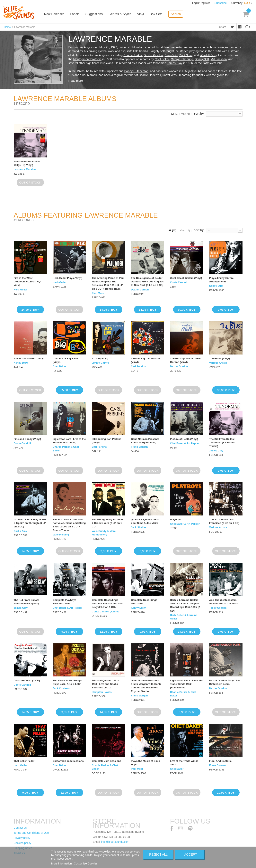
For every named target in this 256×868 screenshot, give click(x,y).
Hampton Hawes (102, 692)
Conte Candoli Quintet (105, 612)
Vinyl (142, 14)
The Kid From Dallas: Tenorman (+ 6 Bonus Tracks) (222, 443)
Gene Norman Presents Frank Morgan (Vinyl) (145, 441)
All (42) (172, 231)
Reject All (158, 855)
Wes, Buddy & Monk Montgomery (104, 533)
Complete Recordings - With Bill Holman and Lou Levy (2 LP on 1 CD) (107, 604)
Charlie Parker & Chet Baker (66, 449)
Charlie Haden (148, 75)
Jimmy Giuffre (100, 363)
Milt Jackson (219, 59)
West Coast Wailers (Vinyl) (186, 278)
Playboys (176, 519)
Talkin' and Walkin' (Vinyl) (29, 359)
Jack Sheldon (139, 527)
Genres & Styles (121, 14)
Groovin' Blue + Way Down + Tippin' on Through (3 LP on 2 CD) (30, 523)
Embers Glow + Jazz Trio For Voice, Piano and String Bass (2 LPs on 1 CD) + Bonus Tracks (69, 525)
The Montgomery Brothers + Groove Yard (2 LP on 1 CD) (108, 523)
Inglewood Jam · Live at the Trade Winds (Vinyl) (69, 441)
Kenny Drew (21, 363)
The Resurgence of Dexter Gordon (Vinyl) (186, 360)
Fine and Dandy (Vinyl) (27, 439)
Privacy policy (22, 838)
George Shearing (182, 59)
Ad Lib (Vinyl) (100, 359)
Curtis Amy (20, 531)
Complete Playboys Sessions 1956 (65, 602)
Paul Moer (98, 293)
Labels (77, 14)
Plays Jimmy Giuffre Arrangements (221, 280)
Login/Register (201, 3)
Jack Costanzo (62, 688)
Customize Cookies (86, 863)
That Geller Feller (24, 761)
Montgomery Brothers (87, 59)
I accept (190, 855)
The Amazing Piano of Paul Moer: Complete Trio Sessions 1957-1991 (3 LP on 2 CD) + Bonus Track (108, 283)
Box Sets (157, 14)
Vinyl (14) (185, 231)
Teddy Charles (218, 608)
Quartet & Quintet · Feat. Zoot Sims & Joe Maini (146, 521)
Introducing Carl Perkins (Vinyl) (146, 360)
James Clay (175, 63)
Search (177, 14)
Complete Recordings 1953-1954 (144, 602)
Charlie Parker (133, 55)
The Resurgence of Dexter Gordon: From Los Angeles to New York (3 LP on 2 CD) (147, 282)
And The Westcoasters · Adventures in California (224, 602)
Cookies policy (22, 843)
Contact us (20, 828)
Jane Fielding (61, 535)
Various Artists (218, 363)
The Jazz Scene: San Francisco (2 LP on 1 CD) (224, 521)
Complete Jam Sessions (107, 761)
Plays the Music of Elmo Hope (146, 763)
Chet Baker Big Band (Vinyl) (65, 360)
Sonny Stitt (202, 59)
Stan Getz (171, 55)
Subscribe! (221, 3)
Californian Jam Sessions (68, 761)
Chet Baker (162, 59)
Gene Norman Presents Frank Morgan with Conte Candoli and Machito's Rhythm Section (146, 686)
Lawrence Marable (25, 169)
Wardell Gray (208, 55)
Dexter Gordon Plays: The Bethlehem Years (225, 682)
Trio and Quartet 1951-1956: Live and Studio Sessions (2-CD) (105, 684)
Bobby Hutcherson (136, 71)
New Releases (56, 14)
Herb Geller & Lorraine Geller (184, 617)
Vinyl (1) (186, 114)
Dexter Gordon (153, 55)
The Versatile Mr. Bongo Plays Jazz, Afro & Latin (67, 682)
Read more (76, 81)
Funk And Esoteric (220, 761)
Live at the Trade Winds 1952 (184, 763)
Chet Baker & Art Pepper (185, 443)
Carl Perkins (138, 366)
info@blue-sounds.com (115, 842)
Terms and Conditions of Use (31, 833)
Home (7, 27)
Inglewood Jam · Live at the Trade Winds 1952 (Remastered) (187, 684)
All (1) (174, 114)
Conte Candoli (179, 282)
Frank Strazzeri (218, 765)
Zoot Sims (186, 55)
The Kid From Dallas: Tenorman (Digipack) (26, 602)
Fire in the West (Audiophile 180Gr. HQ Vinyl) (27, 282)
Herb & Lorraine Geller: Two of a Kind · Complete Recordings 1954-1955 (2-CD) (185, 605)
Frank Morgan (139, 447)
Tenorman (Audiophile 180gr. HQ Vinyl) (27, 163)
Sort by (199, 113)
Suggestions (96, 14)
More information (62, 863)
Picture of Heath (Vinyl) (184, 439)
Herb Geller (21, 290)
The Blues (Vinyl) (220, 359)
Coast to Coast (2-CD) (27, 680)
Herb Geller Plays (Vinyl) (68, 278)
